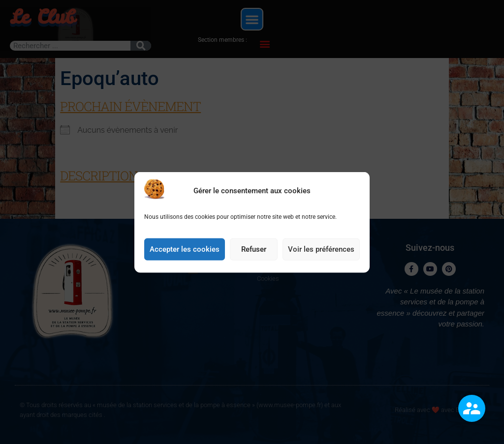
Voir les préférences (321, 251)
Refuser (254, 251)
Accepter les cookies (185, 251)
